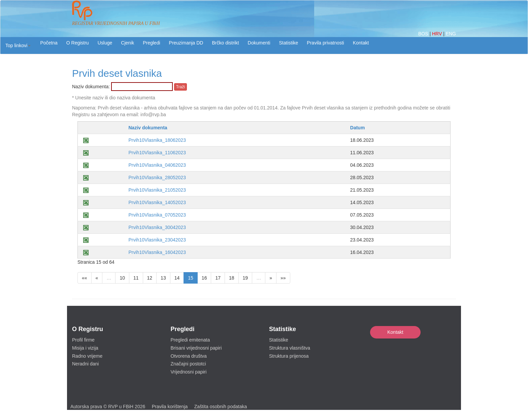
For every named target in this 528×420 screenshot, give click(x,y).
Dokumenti (259, 43)
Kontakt (395, 332)
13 (163, 278)
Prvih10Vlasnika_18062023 (157, 140)
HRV (438, 34)
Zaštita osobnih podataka (221, 407)
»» (283, 278)
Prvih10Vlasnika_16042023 (157, 252)
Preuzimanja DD (186, 43)
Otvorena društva (189, 356)
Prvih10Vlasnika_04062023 (157, 165)
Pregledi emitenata (190, 340)
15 (191, 278)
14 (177, 278)
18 (232, 278)
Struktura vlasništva (290, 348)
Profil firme (83, 340)
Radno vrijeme (87, 356)
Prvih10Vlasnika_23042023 (157, 240)
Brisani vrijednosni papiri (196, 348)
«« (85, 278)
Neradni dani (85, 364)
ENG (451, 34)
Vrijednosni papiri (189, 372)
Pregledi (151, 43)
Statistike (289, 43)
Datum (358, 128)
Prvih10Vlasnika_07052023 (157, 215)
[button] (18, 45)
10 (122, 278)
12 (150, 278)
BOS (424, 34)
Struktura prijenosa (289, 356)
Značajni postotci (188, 364)
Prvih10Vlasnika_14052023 (157, 202)
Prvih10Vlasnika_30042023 (157, 227)
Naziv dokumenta (148, 128)
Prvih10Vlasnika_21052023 (157, 190)
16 (204, 278)
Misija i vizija (85, 348)
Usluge (105, 43)
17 (218, 278)
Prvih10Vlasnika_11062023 (157, 153)
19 (245, 278)
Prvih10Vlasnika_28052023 (157, 177)
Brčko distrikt (225, 43)
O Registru (78, 43)
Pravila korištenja (170, 407)
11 (136, 278)
